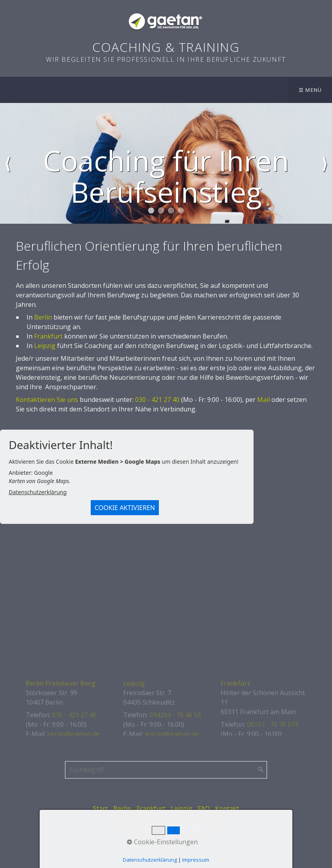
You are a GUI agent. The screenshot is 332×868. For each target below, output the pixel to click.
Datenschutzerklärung (38, 492)
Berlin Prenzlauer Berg (60, 727)
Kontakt (227, 809)
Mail (263, 400)
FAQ (204, 809)
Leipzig (45, 346)
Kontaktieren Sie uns (47, 400)
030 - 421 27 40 (157, 400)
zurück (8, 164)
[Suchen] (261, 770)
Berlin (43, 317)
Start (100, 809)
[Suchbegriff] (166, 770)
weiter (324, 164)
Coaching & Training (166, 47)
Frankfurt (48, 336)
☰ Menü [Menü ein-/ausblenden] (310, 90)
